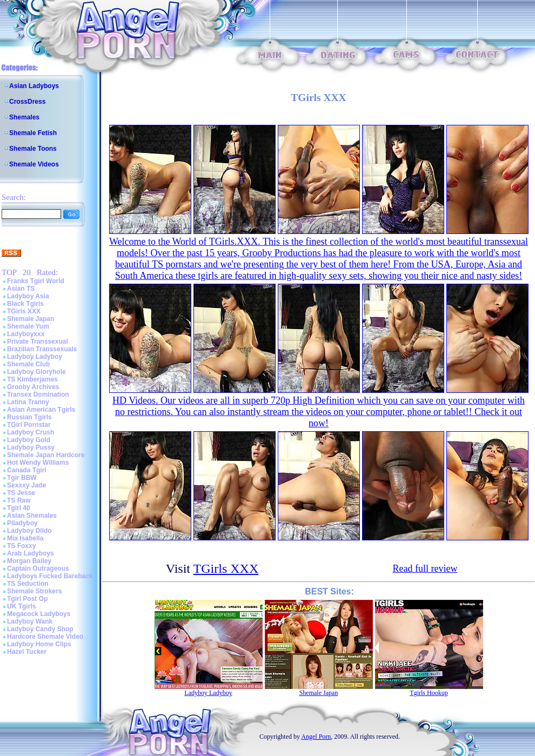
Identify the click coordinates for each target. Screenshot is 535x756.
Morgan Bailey (29, 561)
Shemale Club (28, 364)
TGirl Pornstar (29, 425)
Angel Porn (316, 737)
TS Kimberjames (32, 379)
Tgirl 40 (19, 508)
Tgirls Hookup (429, 693)
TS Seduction (28, 584)
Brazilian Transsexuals (42, 349)
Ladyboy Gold (29, 440)
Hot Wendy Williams (38, 463)
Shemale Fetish (33, 133)
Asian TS (21, 289)
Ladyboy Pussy (31, 447)
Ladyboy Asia (28, 296)
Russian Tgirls (29, 417)
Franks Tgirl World (36, 281)
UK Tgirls (21, 606)
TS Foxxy (21, 546)
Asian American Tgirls (41, 410)
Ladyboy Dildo (29, 531)
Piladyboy (22, 523)
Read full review (425, 568)
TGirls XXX (24, 311)
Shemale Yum (28, 326)
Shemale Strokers (34, 591)
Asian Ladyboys (34, 86)
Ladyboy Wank (30, 621)
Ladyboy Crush (31, 432)
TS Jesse (21, 493)
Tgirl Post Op (27, 599)
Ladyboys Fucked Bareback (50, 576)
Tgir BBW (22, 478)
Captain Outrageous (38, 568)
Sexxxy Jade (26, 485)
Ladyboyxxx (26, 334)
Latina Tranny (28, 402)
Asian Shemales (32, 516)
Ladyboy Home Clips (39, 644)
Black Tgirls (25, 304)
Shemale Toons (33, 149)
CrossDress (27, 102)
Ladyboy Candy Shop (40, 629)
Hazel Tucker (27, 652)
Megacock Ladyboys (39, 614)
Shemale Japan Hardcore (46, 455)
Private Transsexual (38, 342)
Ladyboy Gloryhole (36, 372)
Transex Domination (38, 394)
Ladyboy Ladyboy (35, 357)
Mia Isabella (25, 538)
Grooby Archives (33, 387)
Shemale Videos (34, 164)
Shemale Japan (31, 319)
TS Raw (19, 500)
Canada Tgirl (27, 470)
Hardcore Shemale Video (45, 637)
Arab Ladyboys (31, 553)
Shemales (24, 117)
